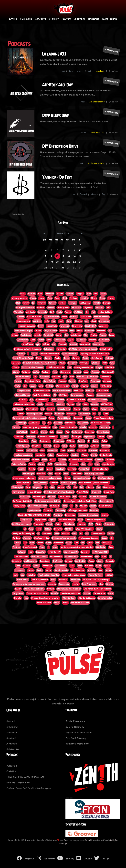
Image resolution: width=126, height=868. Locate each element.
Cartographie (18, 492)
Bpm (83, 464)
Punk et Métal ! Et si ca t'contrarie (94, 483)
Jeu (22, 575)
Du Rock (41, 308)
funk (71, 71)
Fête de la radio (34, 317)
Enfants (95, 404)
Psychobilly (60, 510)
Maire (86, 409)
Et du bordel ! (108, 372)
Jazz (33, 340)
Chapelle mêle (64, 409)
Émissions (26, 19)
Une (65, 377)
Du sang (90, 395)
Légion (18, 589)
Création (27, 538)
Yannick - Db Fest (57, 177)
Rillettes (90, 391)
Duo (67, 432)
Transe (96, 441)
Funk (50, 298)
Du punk (16, 427)
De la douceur (77, 395)
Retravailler (60, 340)
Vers (31, 529)
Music (40, 404)
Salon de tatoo (106, 506)
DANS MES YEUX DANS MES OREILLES (34, 515)
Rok (82, 487)
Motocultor (86, 317)
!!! (110, 557)
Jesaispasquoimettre (71, 593)
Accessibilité (86, 557)
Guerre (36, 460)
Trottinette (109, 524)
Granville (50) (54, 552)
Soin (97, 464)
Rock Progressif (89, 584)
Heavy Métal (19, 506)
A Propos (12, 744)
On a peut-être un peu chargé (96, 580)
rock (63, 71)
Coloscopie (106, 377)
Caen (31, 552)
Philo (42, 450)
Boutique (94, 19)
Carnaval (23, 400)
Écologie (46, 372)
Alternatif (76, 308)
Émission (56, 377)
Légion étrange (34, 492)
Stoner (16, 372)
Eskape (31, 570)
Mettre (61, 487)
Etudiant (50, 404)
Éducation (59, 414)
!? (100, 414)
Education (63, 580)
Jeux (86, 372)
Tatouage (65, 326)
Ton (75, 487)
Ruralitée (94, 510)
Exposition (41, 552)
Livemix (105, 515)
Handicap (58, 423)
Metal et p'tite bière (94, 474)
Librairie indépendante (96, 520)
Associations (62, 455)
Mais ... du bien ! (105, 312)
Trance (67, 478)
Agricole (22, 469)
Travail (75, 386)
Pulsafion (12, 766)
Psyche (103, 335)
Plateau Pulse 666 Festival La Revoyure (29, 788)
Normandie (18, 409)
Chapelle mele (24, 391)
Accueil (13, 19)
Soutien (34, 432)
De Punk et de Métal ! (22, 501)
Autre (90, 543)
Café (50, 464)
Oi (38, 533)
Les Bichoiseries (52, 317)
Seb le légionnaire (40, 580)
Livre (41, 386)
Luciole (38, 335)
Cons (110, 437)
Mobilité (73, 344)
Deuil (80, 520)
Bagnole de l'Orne (32, 381)
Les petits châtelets (80, 603)
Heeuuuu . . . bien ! (39, 557)
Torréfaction (61, 464)
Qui (25, 543)
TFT (35, 377)
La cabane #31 (54, 54)
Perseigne (84, 363)
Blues (102, 298)
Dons (18, 566)
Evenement (53, 450)
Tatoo (52, 418)
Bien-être (31, 437)
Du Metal (16, 363)
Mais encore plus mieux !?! (69, 589)
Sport (41, 326)
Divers (94, 298)
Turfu (39, 529)
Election (66, 533)
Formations (106, 386)
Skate (98, 524)
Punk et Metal (107, 409)
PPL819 (34, 354)
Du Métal (78, 312)
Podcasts (40, 19)
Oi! (33, 303)
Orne (49, 340)
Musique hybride (42, 538)
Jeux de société (71, 552)
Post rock (93, 450)
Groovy (111, 298)
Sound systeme (24, 483)
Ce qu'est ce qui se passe (74, 575)
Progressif (95, 381)
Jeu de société (21, 557)
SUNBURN (109, 367)
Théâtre (85, 386)
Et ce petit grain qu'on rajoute (36, 427)
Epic (38, 344)
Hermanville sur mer (76, 400)
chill (89, 71)
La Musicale (85, 303)
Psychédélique (64, 418)
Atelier (71, 450)
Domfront (83, 381)
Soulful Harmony (75, 727)
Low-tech (82, 524)
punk (81, 163)
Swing (104, 441)
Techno (68, 312)
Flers (53, 580)
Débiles (101, 437)
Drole (111, 593)
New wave (36, 446)
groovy (80, 71)
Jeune (48, 570)
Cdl (31, 400)
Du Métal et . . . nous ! (21, 524)
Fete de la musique (23, 331)
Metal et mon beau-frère (50, 478)
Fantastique (29, 474)
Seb (101, 584)
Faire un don (109, 19)
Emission (96, 363)
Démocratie (64, 584)
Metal (103, 294)
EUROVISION (32, 450)
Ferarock (42, 303)
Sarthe (32, 464)
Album (100, 561)
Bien (72, 377)
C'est (49, 543)
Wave (65, 446)
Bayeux (72, 381)
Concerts (110, 561)
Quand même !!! (106, 501)
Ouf (97, 557)
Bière (69, 321)
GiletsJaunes (22, 580)
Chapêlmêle (52, 326)
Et (48, 547)
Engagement (40, 520)
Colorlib (89, 840)
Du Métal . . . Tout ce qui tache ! (83, 349)
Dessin (33, 386)
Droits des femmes (21, 460)
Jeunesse (103, 326)
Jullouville (81, 340)
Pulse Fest (44, 377)
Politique (26, 372)
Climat (21, 414)
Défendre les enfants (50, 354)
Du (44, 423)
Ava (75, 497)
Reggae (80, 294)
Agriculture (34, 423)
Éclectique (49, 349)
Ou (94, 414)
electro (94, 194)
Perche (99, 529)
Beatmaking (45, 441)
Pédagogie (47, 566)
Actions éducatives (98, 497)
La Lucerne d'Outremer (24, 404)
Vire (69, 367)
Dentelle (93, 427)
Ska (86, 335)
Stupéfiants (28, 344)
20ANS (38, 331)
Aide (100, 570)
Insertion (72, 469)
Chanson (95, 372)
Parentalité (85, 344)
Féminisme (104, 340)
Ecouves (62, 381)
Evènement (19, 570)
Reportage (21, 423)
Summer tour (42, 400)
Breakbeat (24, 441)
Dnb (42, 409)
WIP (108, 308)
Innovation (75, 580)
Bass (57, 298)
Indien (57, 603)
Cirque (44, 432)
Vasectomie (98, 344)
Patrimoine (70, 423)
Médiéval (41, 474)
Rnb (25, 386)
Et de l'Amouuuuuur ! (37, 506)
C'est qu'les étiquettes (49, 575)
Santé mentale (61, 570)
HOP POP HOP (107, 404)
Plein (74, 533)
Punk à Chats (64, 497)
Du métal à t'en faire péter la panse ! (29, 418)
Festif (58, 474)
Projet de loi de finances (33, 367)
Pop (87, 312)
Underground (63, 308)
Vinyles (94, 335)
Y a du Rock (25, 497)
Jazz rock (82, 450)
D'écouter (59, 543)
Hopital (76, 584)
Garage (106, 303)
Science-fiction (19, 464)
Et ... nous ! (96, 492)
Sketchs (18, 598)
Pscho (73, 446)
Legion (36, 372)
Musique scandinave (23, 455)
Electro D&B (91, 326)
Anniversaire (61, 566)
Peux (28, 487)
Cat (54, 344)
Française (71, 414)
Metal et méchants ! (62, 391)
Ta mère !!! (55, 506)
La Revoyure (84, 414)
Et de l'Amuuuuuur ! (84, 529)
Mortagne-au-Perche (84, 367)
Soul (65, 298)
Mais (32, 543)
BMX (91, 524)
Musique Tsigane (68, 483)
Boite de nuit (106, 455)
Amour (109, 570)
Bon (97, 543)
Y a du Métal (83, 492)
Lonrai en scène (105, 598)
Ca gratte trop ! (95, 575)
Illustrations (109, 487)
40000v (54, 593)
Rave (112, 363)
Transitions (45, 561)
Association (23, 340)
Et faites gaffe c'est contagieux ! (59, 492)
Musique (73, 303)
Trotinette (39, 524)
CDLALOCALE (22, 432)
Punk (89, 294)
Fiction (111, 533)
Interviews (47, 533)
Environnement (23, 321)
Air (81, 533)
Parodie (32, 469)
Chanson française (27, 326)
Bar (98, 487)
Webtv (65, 603)
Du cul (62, 363)
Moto (72, 566)
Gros (42, 547)
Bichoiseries (97, 358)
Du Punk (51, 308)
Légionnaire (89, 437)
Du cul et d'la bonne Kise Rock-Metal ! (40, 363)
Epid (90, 464)
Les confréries (98, 533)
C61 (50, 423)
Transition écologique (104, 418)
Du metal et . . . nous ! (100, 423)
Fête (105, 363)
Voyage (71, 404)
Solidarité (48, 335)
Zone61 (49, 524)
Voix (52, 432)
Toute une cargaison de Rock (48, 501)
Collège (50, 386)
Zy (65, 840)
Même (40, 543)
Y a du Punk (109, 492)
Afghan (85, 455)
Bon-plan (89, 566)
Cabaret (51, 409)
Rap (104, 194)
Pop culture (104, 321)
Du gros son (18, 593)
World (64, 317)
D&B (52, 312)
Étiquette (37, 487)
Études (94, 386)
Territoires (57, 561)
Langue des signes (82, 478)
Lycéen (107, 566)
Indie (47, 321)
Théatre (92, 340)
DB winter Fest (69, 598)
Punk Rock (78, 391)
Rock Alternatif (40, 483)
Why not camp (51, 331)
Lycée (112, 335)
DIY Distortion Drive (60, 146)
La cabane (100, 71)
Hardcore (101, 331)
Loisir (61, 321)
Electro (60, 294)
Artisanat (74, 464)
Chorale (27, 566)
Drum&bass (59, 441)
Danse (66, 358)
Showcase (78, 418)
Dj (89, 441)
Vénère (16, 367)
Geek (94, 321)
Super (104, 538)
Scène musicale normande (64, 538)
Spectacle (60, 469)
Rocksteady (26, 335)
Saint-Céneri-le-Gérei (23, 358)
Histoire (84, 298)
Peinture (16, 547)
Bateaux (22, 552)
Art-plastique (39, 497)
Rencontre (105, 450)
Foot (80, 566)
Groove (20, 450)
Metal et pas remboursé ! (24, 478)
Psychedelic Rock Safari (79, 732)
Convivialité (80, 561)
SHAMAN (63, 344)
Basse (59, 432)
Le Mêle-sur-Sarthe (55, 367)
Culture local (103, 391)
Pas (83, 543)
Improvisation (103, 432)
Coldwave (107, 381)
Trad (50, 474)
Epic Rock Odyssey (76, 738)
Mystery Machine (19, 298)
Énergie (87, 593)
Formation (61, 349)
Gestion (75, 455)
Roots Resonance (75, 721)
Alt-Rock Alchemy (57, 85)
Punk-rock (48, 510)
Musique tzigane (106, 478)
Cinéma (21, 317)
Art (110, 331)
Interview (50, 294)
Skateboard (69, 524)
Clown (41, 469)
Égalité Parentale (70, 354)
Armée (36, 566)
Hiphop (26, 303)
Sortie (94, 455)
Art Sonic (37, 321)
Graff (57, 446)
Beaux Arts (105, 427)
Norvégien (40, 455)
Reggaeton (83, 423)
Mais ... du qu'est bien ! (34, 589)
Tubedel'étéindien (100, 469)
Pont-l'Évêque (49, 381)
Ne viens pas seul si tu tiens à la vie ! (77, 547)
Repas (91, 561)
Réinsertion (84, 469)
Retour (48, 529)
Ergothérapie (108, 464)
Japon (71, 340)
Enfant (49, 469)
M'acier (83, 506)
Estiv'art (109, 358)
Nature (18, 381)
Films (44, 460)
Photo (18, 386)
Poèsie (51, 455)
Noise (39, 358)
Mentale (69, 529)
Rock (40, 294)
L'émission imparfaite (48, 437)
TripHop (52, 520)
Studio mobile (58, 400)
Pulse (106, 414)
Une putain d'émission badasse (97, 589)
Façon (69, 543)
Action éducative (23, 377)
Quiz (16, 575)
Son (55, 427)
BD (55, 395)
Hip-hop (62, 303)
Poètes (41, 464)
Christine (11, 771)
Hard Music (77, 326)
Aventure (58, 515)
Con (76, 543)
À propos (80, 19)
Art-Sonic (31, 312)
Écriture (16, 538)
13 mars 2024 (111, 51)
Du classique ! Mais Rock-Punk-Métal (80, 501)
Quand (18, 543)
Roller (58, 524)
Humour (74, 317)
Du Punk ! (58, 529)
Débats (97, 303)
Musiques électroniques (23, 533)
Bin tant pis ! (17, 487)
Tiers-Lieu (19, 312)
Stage (95, 409)
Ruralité (21, 354)
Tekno (86, 404)
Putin (104, 557)
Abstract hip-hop (22, 395)
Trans (65, 506)
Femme (69, 561)
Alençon (63, 331)
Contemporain (23, 446)
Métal (41, 340)
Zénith (40, 570)
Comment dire (71, 557)
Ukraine (77, 409)
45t (87, 321)
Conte (59, 335)
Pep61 (55, 372)
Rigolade (65, 437)
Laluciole (110, 460)
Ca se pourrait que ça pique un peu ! (29, 584)
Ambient (95, 446)
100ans (15, 335)
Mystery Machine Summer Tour (95, 354)
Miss (57, 533)
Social (58, 358)
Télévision (19, 437)
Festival (70, 294)
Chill (18, 303)
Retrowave (83, 446)
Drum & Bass (32, 409)
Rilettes (90, 487)
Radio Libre (77, 432)
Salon (99, 566)
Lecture (83, 497)
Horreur (76, 358)
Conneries (90, 432)
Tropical (81, 441)
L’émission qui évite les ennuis (28, 349)
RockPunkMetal (30, 547)
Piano (34, 441)
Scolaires (72, 363)
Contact (67, 19)
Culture (32, 294)
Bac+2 (53, 460)
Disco (79, 331)
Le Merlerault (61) (100, 552)
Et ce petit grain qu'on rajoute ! (45, 598)
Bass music (77, 474)
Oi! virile (62, 460)
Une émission (56, 557)
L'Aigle (99, 367)
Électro (48, 414)
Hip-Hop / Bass (34, 510)
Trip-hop (52, 303)
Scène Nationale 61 (68, 427)
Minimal (47, 446)
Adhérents (12, 749)
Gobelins (31, 575)
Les (87, 533)
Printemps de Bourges (89, 538)
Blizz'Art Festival (101, 317)
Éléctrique (76, 437)
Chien (111, 547)
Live (54, 321)
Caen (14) (85, 552)
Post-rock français (67, 520)
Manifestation (63, 386)
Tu (46, 487)
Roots (33, 298)
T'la (69, 487)
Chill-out (71, 441)
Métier (46, 344)
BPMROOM (101, 547)
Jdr (79, 404)
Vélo (72, 331)
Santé (85, 358)
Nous (55, 547)
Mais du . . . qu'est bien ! (87, 377)
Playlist (54, 19)
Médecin (60, 404)
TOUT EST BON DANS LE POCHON (25, 777)
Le (25, 529)
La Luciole (42, 312)
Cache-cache (99, 593)
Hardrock (100, 308)
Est (112, 538)
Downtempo (70, 515)
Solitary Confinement (77, 744)
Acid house (76, 335)
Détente (78, 321)
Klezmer (54, 483)
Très (26, 598)
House (42, 298)
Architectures (30, 561)
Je (71, 506)
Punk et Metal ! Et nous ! (37, 593)
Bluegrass (107, 543)
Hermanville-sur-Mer (98, 400)
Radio (59, 312)
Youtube (92, 570)
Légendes (88, 308)
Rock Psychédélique (42, 395)
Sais (52, 487)
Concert (77, 372)
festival (83, 194)
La (94, 478)
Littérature (65, 372)
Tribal (66, 474)
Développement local (78, 510)
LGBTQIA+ (63, 395)
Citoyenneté (26, 520)
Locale (93, 506)
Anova (88, 418)
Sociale (51, 589)
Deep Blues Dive (55, 116)
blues (84, 133)
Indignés (52, 584)
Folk (93, 312)
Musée (83, 427)
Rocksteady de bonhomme (81, 460)
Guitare (52, 497)
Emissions (17, 561)
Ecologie (74, 298)
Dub (96, 294)
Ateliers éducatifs (42, 391)
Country (48, 358)
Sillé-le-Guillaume (87, 598)
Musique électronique (88, 515)
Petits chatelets (44, 603)
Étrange (110, 584)
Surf (63, 450)
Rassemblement (104, 395)
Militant (109, 575)
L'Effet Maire (106, 349)
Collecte (99, 460)
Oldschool (89, 331)
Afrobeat (106, 446)
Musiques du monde (25, 308)
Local (23, 294)
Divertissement (78, 570)
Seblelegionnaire (34, 414)
